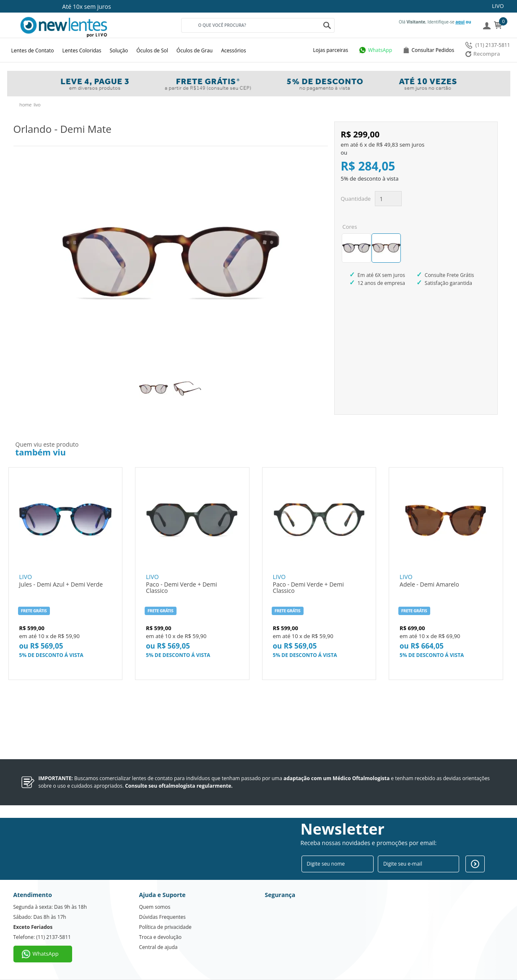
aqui (460, 22)
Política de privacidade (165, 927)
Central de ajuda (158, 947)
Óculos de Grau (195, 50)
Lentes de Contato (33, 50)
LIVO (498, 6)
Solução (119, 50)
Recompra (483, 54)
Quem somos (155, 907)
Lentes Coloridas (82, 50)
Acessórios (234, 50)
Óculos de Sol (152, 50)
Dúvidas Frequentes (162, 917)
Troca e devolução (160, 937)
